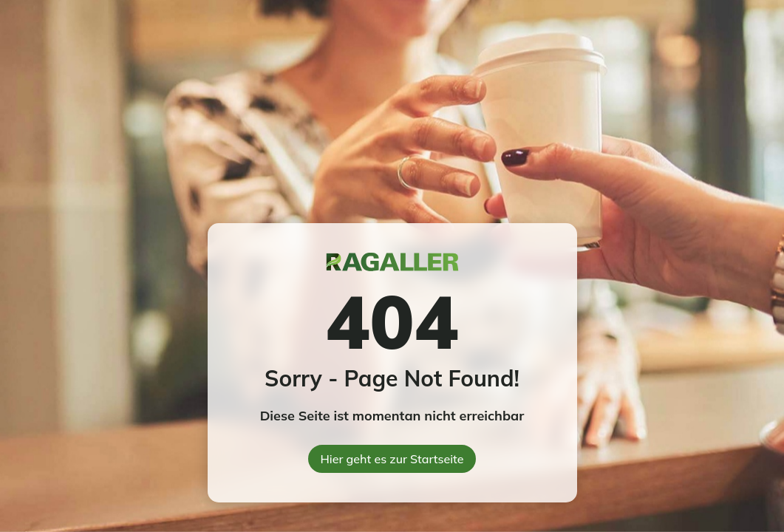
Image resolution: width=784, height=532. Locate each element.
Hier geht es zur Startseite (392, 459)
